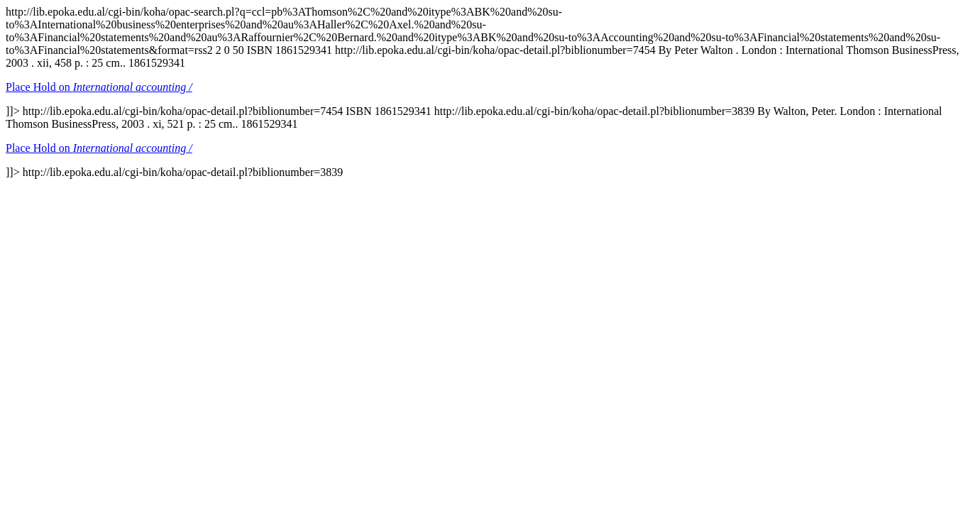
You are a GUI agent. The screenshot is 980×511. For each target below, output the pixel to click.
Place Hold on (99, 87)
